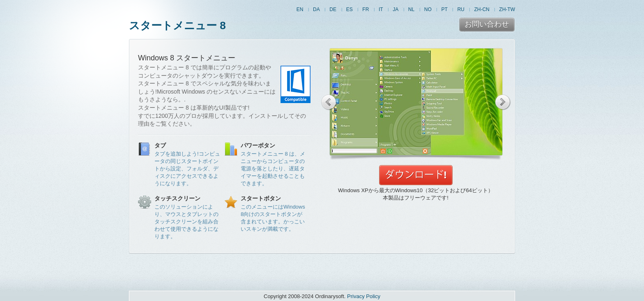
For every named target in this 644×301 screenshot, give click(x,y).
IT (381, 9)
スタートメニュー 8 (177, 25)
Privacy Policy (364, 296)
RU (461, 9)
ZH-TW (507, 9)
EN (300, 9)
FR (366, 9)
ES (350, 9)
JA (396, 9)
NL (411, 9)
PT (444, 9)
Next (503, 102)
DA (316, 9)
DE (333, 9)
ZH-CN (482, 9)
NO (428, 9)
